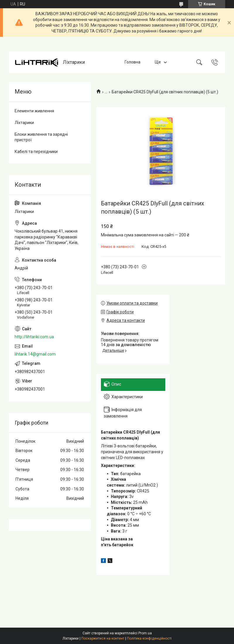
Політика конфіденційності (149, 638)
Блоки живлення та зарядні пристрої (41, 137)
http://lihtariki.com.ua (34, 337)
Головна (133, 62)
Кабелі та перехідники (36, 152)
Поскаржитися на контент (103, 638)
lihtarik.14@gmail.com (35, 354)
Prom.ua (145, 633)
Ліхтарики (24, 123)
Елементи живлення (34, 111)
